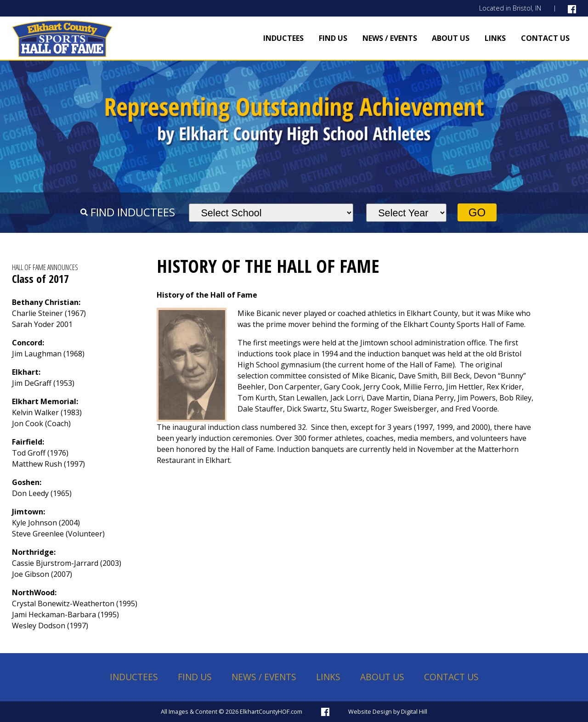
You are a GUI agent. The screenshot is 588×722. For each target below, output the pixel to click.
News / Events (390, 38)
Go (477, 212)
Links (495, 38)
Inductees (283, 38)
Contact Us (545, 38)
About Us (451, 38)
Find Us (333, 38)
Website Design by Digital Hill (388, 711)
